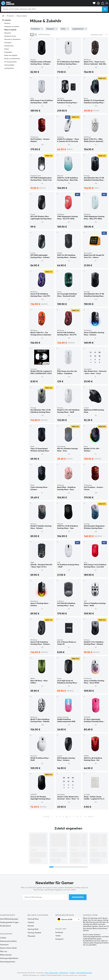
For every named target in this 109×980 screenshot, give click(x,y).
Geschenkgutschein (8, 962)
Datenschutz (64, 973)
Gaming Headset (34, 933)
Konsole (31, 926)
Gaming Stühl (33, 929)
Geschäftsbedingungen (9, 919)
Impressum (4, 945)
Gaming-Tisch (9, 46)
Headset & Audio (10, 36)
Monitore (7, 23)
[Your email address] (45, 897)
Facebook (59, 932)
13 (60, 817)
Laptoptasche (9, 68)
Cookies (3, 938)
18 (77, 817)
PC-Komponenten (10, 62)
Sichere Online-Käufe (8, 948)
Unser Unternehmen (51, 973)
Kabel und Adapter (11, 55)
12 (56, 817)
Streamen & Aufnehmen (12, 39)
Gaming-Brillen (9, 65)
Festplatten (8, 52)
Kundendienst (5, 926)
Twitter (58, 936)
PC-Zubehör (10, 16)
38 (86, 817)
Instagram (59, 939)
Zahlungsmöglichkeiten (9, 958)
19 (81, 817)
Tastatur (31, 922)
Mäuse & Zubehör (22, 16)
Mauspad (7, 33)
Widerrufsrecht (6, 955)
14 (63, 817)
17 (74, 817)
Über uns (3, 951)
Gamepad (8, 43)
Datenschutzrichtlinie (8, 941)
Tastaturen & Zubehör (12, 27)
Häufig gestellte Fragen (9, 922)
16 (70, 817)
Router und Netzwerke (12, 59)
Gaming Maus (33, 919)
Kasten (7, 49)
